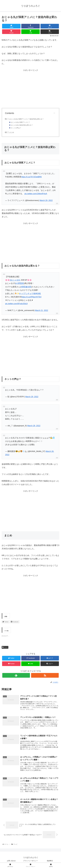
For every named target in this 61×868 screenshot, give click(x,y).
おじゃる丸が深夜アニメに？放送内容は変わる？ (26, 119)
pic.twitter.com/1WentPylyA (36, 194)
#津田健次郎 (26, 287)
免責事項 (50, 861)
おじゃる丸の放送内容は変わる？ (22, 125)
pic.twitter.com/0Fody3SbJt (16, 304)
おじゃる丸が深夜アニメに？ (20, 122)
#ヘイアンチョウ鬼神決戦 (30, 294)
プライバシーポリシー (31, 861)
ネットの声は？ (16, 128)
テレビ (5, 647)
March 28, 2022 (34, 426)
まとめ (12, 132)
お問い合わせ (11, 861)
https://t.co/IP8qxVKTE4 (31, 297)
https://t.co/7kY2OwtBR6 (31, 177)
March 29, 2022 (46, 200)
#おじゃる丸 (15, 280)
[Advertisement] (30, 90)
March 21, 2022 (42, 310)
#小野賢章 (20, 283)
